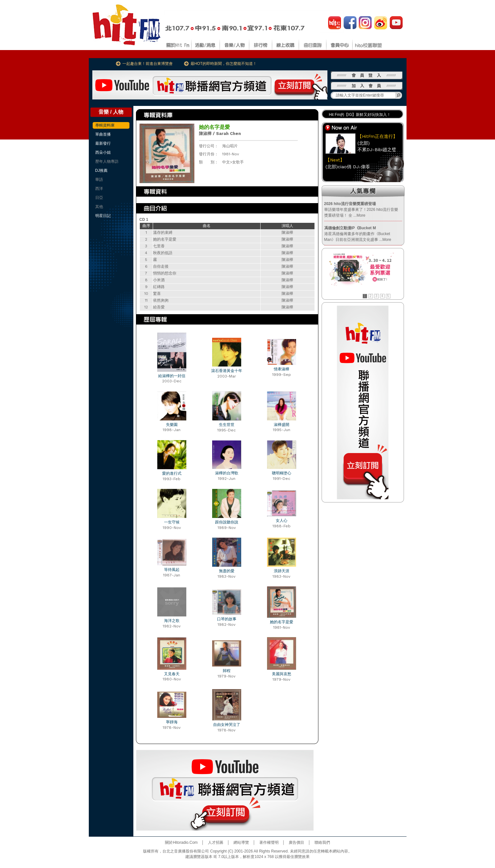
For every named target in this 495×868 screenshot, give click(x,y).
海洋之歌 (172, 621)
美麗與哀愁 (282, 674)
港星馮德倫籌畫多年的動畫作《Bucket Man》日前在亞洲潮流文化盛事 (358, 234)
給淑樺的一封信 (172, 376)
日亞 (99, 198)
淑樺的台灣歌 (227, 473)
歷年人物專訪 (107, 161)
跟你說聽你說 (227, 522)
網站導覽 (241, 842)
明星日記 (103, 216)
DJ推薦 (102, 170)
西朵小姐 (103, 152)
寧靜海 (172, 722)
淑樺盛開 (282, 425)
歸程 (227, 671)
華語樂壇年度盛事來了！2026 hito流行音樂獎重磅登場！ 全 (361, 210)
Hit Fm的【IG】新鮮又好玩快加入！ (360, 115)
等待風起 (172, 570)
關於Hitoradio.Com (181, 842)
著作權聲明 (269, 842)
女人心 (282, 521)
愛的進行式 (172, 473)
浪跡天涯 (282, 571)
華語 (99, 180)
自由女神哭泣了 (227, 725)
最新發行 (103, 143)
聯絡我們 (322, 842)
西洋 (99, 189)
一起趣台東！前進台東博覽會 (148, 64)
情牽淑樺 (282, 369)
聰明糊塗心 (282, 473)
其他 (99, 207)
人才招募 (216, 842)
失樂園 (172, 425)
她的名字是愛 (282, 622)
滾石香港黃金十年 (227, 371)
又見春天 (172, 674)
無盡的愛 (227, 571)
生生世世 (227, 425)
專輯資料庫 (105, 125)
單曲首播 (103, 134)
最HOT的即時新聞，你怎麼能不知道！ (224, 64)
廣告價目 (296, 842)
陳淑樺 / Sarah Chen (220, 134)
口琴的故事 (227, 619)
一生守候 (172, 522)
